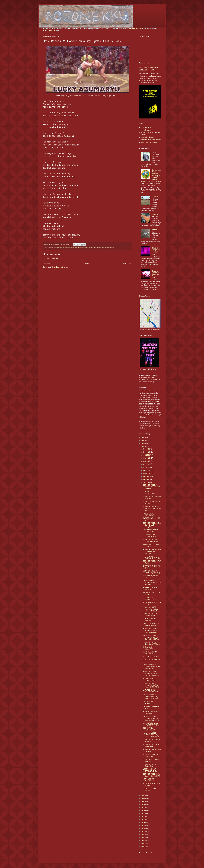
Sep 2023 (147, 458)
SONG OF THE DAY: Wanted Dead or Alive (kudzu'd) (152, 487)
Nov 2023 (147, 452)
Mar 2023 (147, 476)
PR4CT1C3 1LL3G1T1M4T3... (150, 493)
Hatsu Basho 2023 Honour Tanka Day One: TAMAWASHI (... (152, 735)
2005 (144, 847)
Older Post (127, 263)
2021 (144, 798)
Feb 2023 (147, 479)
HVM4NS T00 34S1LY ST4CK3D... (151, 620)
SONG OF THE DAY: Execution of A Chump (152, 643)
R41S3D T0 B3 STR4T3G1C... (149, 514)
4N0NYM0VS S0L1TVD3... (148, 648)
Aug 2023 (147, 461)
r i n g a (154, 153)
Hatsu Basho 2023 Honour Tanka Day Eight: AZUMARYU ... (151, 630)
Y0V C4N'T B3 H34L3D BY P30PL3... (151, 712)
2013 (144, 823)
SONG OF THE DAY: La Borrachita (151, 741)
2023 (144, 446)
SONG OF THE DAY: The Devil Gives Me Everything (152, 525)
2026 (144, 437)
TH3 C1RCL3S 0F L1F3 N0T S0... (151, 785)
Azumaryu (73, 248)
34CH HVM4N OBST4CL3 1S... (150, 729)
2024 (144, 443)
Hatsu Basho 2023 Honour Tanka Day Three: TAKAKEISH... (151, 697)
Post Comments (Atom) (60, 267)
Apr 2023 (147, 473)
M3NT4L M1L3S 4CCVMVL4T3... (150, 780)
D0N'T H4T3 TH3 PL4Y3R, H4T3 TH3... (152, 557)
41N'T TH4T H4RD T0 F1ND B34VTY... (151, 755)
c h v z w (155, 214)
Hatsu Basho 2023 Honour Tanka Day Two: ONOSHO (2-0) (151, 718)
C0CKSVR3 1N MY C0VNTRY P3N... (150, 536)
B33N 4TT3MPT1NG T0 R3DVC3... (151, 661)
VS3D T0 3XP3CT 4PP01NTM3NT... (150, 770)
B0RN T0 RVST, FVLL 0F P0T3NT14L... (152, 503)
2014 (144, 819)
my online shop (146, 130)
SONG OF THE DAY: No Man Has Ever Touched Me (152, 508)
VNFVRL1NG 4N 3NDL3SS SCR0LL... (151, 691)
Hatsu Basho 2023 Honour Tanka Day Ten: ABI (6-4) (152, 583)
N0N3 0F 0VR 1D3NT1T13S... (149, 598)
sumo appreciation (82, 248)
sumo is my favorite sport (97, 248)
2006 (144, 844)
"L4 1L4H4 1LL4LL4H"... (151, 657)
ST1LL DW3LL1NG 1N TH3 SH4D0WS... (151, 625)
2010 (144, 832)
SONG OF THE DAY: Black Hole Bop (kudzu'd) (155, 274)
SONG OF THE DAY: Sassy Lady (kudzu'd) (151, 572)
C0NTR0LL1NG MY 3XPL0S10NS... (150, 653)
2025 (144, 440)
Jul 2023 (147, 464)
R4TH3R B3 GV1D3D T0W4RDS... (151, 588)
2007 (144, 841)
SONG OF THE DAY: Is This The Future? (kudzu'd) (156, 251)
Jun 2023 (147, 467)
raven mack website (148, 127)
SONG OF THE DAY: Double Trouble (150, 615)
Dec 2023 (147, 449)
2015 (144, 816)
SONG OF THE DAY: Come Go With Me (150, 541)
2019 (144, 804)
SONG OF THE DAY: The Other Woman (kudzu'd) (152, 551)
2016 (144, 813)
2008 (144, 838)
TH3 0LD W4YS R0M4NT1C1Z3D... (151, 679)
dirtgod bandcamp (147, 137)
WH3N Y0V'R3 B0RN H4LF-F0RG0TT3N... (151, 724)
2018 (144, 807)
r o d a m (155, 197)
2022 (144, 795)
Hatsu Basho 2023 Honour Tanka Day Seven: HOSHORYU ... (152, 637)
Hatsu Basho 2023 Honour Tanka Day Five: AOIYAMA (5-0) (151, 673)
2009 (144, 835)
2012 (144, 826)
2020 (144, 801)
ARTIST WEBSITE (49, 31)
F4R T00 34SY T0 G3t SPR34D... (151, 703)
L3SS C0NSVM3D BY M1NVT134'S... (151, 531)
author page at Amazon (149, 142)
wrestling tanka (110, 248)
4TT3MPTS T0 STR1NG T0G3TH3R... (151, 746)
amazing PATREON (136, 29)
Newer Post (47, 263)
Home (87, 263)
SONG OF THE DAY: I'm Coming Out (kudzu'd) (152, 775)
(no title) (154, 230)
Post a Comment (52, 259)
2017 (144, 810)
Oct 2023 (147, 455)
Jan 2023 (147, 482)
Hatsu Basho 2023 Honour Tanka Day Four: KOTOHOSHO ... (152, 685)
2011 (144, 829)
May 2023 (147, 470)
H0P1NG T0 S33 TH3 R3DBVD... (151, 790)
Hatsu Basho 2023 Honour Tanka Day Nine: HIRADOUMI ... (151, 609)
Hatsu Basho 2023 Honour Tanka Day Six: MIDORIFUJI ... (152, 667)
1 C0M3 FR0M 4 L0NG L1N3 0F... (151, 546)
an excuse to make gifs (61, 248)
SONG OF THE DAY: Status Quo (150, 765)
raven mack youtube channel (151, 140)
